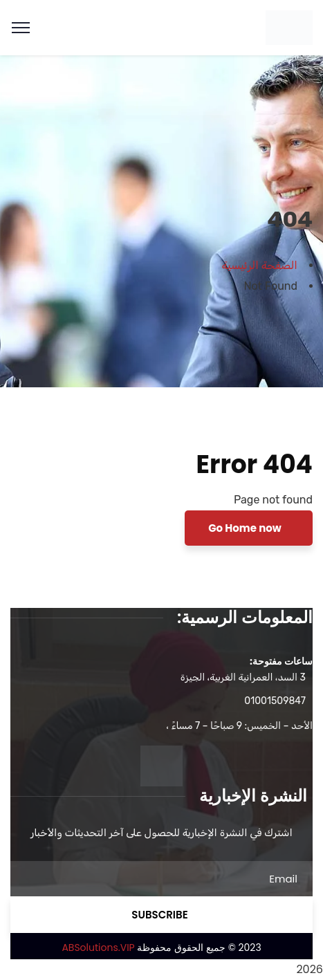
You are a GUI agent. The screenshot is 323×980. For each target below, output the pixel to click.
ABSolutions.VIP (98, 947)
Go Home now (246, 528)
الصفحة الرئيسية (260, 265)
